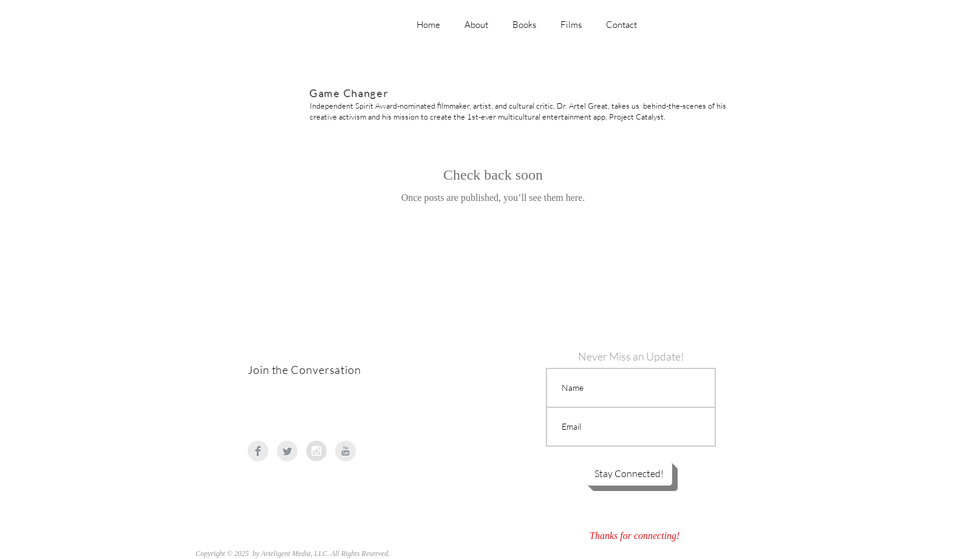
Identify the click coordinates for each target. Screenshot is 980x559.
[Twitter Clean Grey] (287, 451)
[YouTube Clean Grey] (345, 451)
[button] (629, 473)
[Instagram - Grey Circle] (316, 451)
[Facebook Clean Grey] (258, 451)
